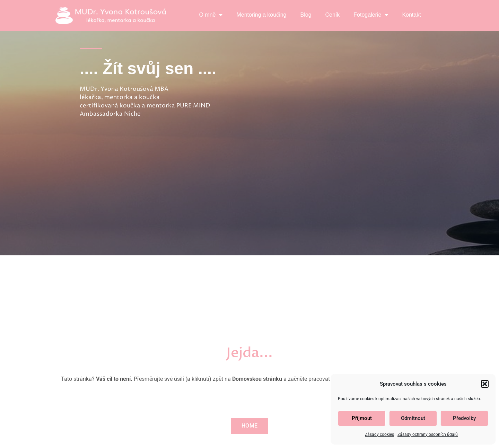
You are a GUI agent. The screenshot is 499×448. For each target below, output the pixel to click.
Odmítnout (413, 418)
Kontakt (411, 15)
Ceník (333, 15)
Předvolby (464, 418)
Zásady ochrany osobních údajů (428, 434)
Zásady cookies (379, 434)
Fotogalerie (371, 15)
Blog (306, 15)
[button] (485, 384)
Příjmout (362, 418)
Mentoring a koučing (261, 15)
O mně (211, 15)
